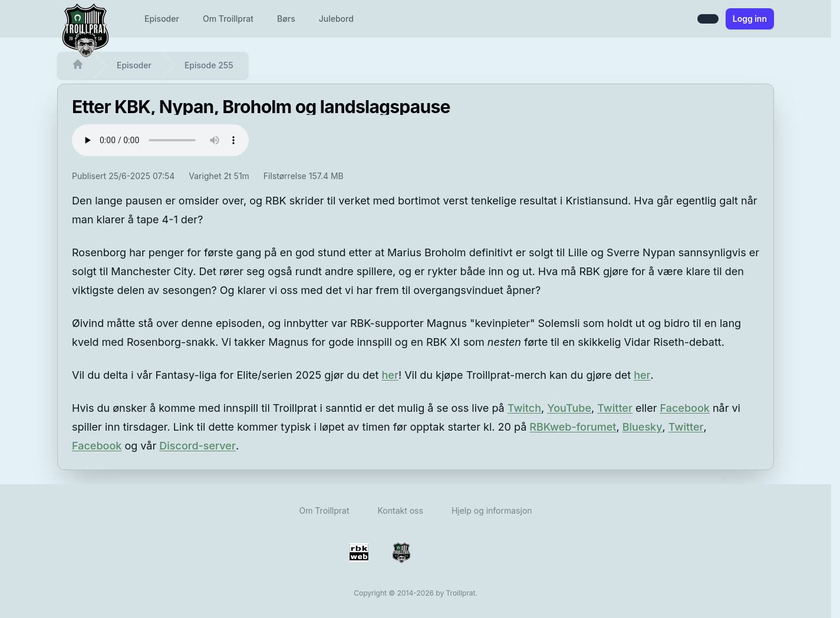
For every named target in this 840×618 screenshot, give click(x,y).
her (390, 375)
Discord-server (197, 446)
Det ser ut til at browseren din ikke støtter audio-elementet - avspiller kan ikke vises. (160, 140)
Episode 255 (209, 65)
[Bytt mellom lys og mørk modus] (708, 19)
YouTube (569, 408)
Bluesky (643, 427)
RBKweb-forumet (573, 427)
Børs (286, 19)
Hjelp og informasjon (492, 510)
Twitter (615, 408)
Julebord (336, 19)
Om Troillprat (228, 19)
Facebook (684, 408)
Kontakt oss (400, 510)
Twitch (524, 408)
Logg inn (750, 19)
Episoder (162, 19)
